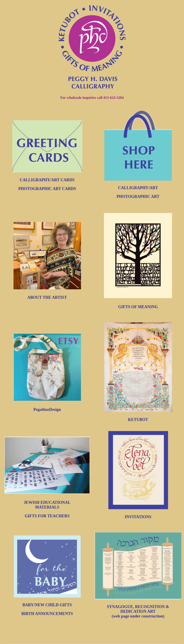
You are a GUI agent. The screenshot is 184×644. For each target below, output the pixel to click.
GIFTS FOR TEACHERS (47, 516)
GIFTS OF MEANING (138, 307)
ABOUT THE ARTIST (47, 297)
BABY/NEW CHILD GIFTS (47, 605)
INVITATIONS (138, 517)
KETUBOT (138, 420)
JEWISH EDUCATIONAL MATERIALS (47, 505)
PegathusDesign (47, 409)
